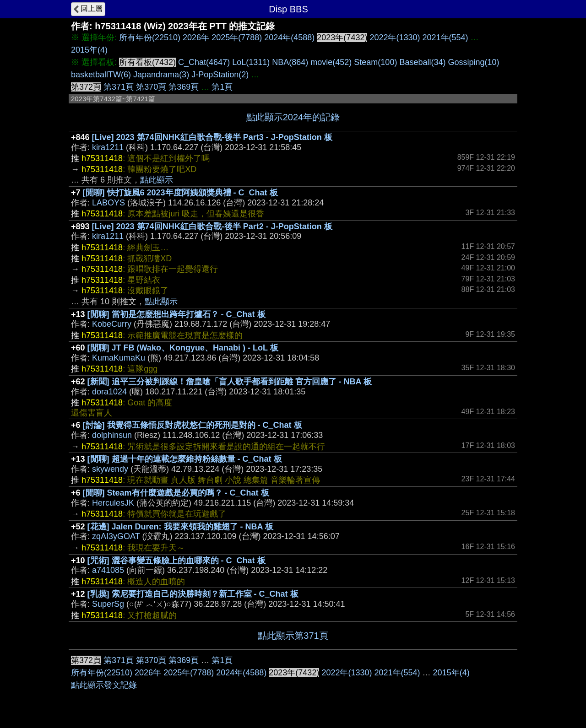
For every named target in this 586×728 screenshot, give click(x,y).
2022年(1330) (395, 38)
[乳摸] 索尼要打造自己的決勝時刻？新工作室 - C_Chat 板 (193, 594)
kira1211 (108, 147)
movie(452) (331, 62)
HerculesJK (113, 503)
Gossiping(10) (473, 62)
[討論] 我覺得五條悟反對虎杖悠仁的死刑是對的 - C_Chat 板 (193, 425)
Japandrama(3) (161, 75)
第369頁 (184, 87)
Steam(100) (375, 62)
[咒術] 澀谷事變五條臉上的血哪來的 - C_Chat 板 (176, 561)
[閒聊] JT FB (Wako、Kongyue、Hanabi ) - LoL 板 (183, 348)
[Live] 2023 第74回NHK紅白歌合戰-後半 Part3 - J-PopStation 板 (212, 137)
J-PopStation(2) (220, 75)
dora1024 (109, 392)
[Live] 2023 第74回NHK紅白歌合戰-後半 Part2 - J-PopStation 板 (212, 226)
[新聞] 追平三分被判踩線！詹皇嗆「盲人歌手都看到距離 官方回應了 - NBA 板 (230, 382)
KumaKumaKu (119, 358)
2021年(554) (445, 38)
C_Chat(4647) (204, 62)
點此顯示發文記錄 (104, 685)
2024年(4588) (289, 38)
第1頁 (222, 87)
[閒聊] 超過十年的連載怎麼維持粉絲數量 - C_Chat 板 (185, 459)
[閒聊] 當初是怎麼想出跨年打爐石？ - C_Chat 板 (176, 314)
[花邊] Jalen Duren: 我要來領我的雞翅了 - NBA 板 (180, 527)
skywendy (110, 469)
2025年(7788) (237, 38)
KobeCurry (112, 324)
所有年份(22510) (150, 38)
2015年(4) (89, 50)
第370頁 (151, 87)
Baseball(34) (422, 62)
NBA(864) (290, 62)
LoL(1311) (251, 62)
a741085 (108, 570)
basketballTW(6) (101, 75)
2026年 (196, 38)
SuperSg (108, 604)
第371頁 (119, 87)
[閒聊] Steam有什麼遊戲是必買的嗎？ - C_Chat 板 (176, 493)
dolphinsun (112, 435)
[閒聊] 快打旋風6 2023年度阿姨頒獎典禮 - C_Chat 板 (180, 193)
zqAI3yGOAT (116, 536)
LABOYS (109, 203)
